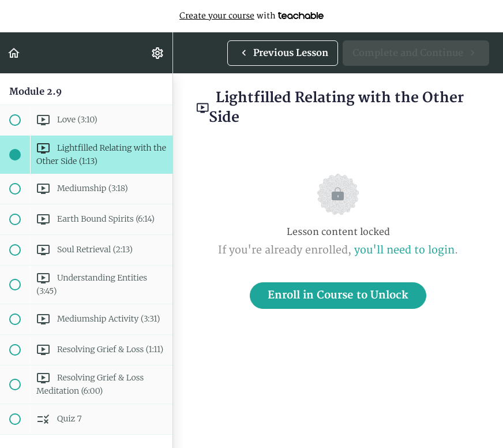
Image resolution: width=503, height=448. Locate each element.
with (251, 16)
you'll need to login (404, 250)
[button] (14, 53)
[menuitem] (158, 53)
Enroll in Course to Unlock (338, 295)
